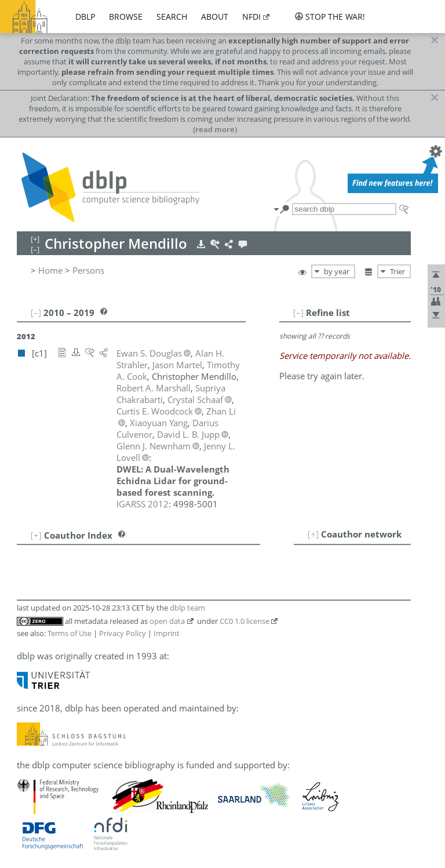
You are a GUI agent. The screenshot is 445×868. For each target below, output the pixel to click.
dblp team (187, 608)
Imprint (167, 633)
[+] (313, 534)
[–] (298, 313)
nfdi (251, 17)
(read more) (215, 129)
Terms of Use (70, 633)
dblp (85, 17)
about (215, 17)
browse (126, 17)
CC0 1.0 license (245, 621)
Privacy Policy (123, 633)
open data (167, 621)
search (172, 17)
